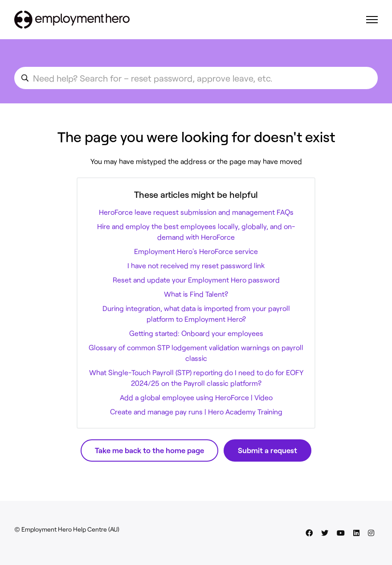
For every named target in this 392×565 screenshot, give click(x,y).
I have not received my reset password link (196, 265)
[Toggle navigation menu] (372, 20)
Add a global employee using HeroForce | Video (196, 397)
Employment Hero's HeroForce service (196, 251)
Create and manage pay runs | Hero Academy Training (196, 411)
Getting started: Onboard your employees (196, 333)
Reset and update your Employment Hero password (196, 280)
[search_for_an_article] (196, 78)
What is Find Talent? (196, 294)
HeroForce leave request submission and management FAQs (196, 212)
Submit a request (267, 450)
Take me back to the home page (149, 450)
